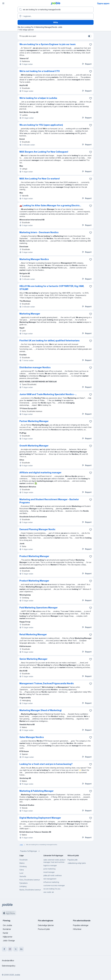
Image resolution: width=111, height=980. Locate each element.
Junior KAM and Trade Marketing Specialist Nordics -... (48, 394)
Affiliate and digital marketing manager (40, 473)
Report (87, 64)
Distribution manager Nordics (35, 367)
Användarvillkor (8, 961)
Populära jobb (72, 860)
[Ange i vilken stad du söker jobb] (56, 16)
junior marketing (49, 869)
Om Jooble (7, 925)
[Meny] (3, 3)
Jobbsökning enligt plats (77, 863)
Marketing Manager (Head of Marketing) (41, 710)
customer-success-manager (54, 885)
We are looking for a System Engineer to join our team (48, 44)
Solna (22, 870)
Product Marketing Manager (34, 556)
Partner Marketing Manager (34, 421)
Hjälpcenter (8, 937)
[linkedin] (21, 949)
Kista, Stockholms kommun (30, 880)
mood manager (49, 872)
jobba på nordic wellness (53, 875)
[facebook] (4, 949)
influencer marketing (51, 882)
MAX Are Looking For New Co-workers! (40, 179)
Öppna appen (103, 3)
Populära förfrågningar (30, 851)
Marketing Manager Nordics (34, 259)
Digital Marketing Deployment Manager (40, 818)
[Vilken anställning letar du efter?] (56, 10)
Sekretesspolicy (9, 966)
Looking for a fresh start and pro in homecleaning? (46, 764)
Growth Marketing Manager (34, 446)
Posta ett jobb (44, 929)
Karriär (5, 933)
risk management (50, 879)
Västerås (23, 876)
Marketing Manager (30, 314)
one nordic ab (49, 892)
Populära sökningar (81, 925)
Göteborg (23, 866)
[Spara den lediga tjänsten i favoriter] (91, 45)
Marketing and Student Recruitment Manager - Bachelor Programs (49, 501)
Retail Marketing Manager (33, 634)
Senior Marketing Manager (33, 659)
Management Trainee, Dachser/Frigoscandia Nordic (47, 683)
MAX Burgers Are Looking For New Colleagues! (44, 152)
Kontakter (7, 929)
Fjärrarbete (24, 883)
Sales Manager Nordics (32, 737)
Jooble (17, 975)
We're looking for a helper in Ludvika (38, 98)
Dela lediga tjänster (46, 925)
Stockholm (24, 860)
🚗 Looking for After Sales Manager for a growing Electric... (50, 205)
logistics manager (50, 865)
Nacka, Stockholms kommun (30, 890)
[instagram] (10, 949)
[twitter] (16, 949)
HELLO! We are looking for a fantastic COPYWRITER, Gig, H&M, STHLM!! (52, 288)
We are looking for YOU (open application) (41, 125)
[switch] (90, 36)
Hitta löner (77, 929)
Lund (21, 873)
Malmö (22, 863)
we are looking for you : (52, 889)
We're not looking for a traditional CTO (40, 71)
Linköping (23, 886)
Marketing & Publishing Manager (37, 791)
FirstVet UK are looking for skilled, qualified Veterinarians (50, 341)
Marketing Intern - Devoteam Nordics (39, 232)
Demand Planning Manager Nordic (37, 529)
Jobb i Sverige (9, 941)
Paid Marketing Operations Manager (39, 608)
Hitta (56, 22)
